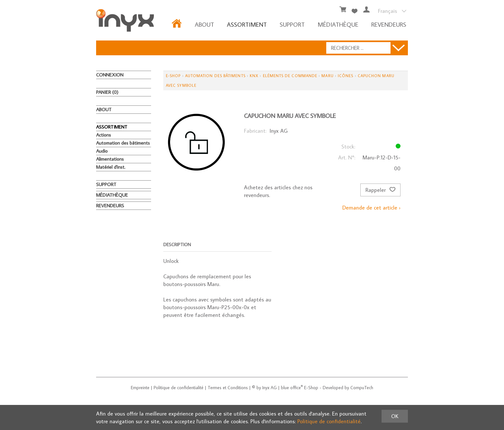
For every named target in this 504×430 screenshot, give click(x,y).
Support (292, 24)
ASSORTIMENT (247, 24)
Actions (104, 135)
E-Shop (173, 76)
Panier (107, 92)
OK (395, 416)
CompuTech (362, 388)
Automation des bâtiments (123, 143)
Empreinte (140, 388)
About (204, 24)
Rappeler (380, 190)
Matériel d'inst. (111, 167)
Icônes (346, 76)
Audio (102, 151)
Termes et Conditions (228, 388)
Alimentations (110, 159)
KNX (254, 76)
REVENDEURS (389, 24)
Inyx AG (270, 388)
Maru (327, 76)
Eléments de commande (290, 76)
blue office (292, 388)
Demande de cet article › (371, 208)
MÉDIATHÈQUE (338, 24)
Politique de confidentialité (179, 388)
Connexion (110, 75)
